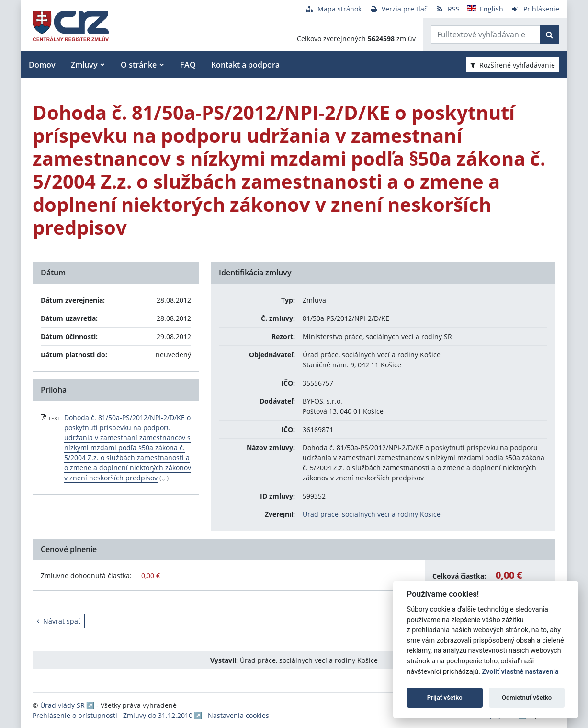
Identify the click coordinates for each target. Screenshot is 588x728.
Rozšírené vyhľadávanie (513, 65)
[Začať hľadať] (549, 34)
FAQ (188, 65)
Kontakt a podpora (245, 65)
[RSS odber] (447, 9)
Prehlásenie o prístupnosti (75, 715)
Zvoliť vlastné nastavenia (520, 672)
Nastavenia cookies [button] (238, 715)
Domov (42, 65)
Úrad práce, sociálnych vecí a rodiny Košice (372, 514)
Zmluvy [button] (84, 65)
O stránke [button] (139, 65)
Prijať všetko (445, 698)
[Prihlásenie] (535, 9)
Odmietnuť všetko (527, 698)
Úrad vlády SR (62, 705)
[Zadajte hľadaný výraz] (486, 34)
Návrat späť (59, 621)
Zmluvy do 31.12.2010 (158, 715)
